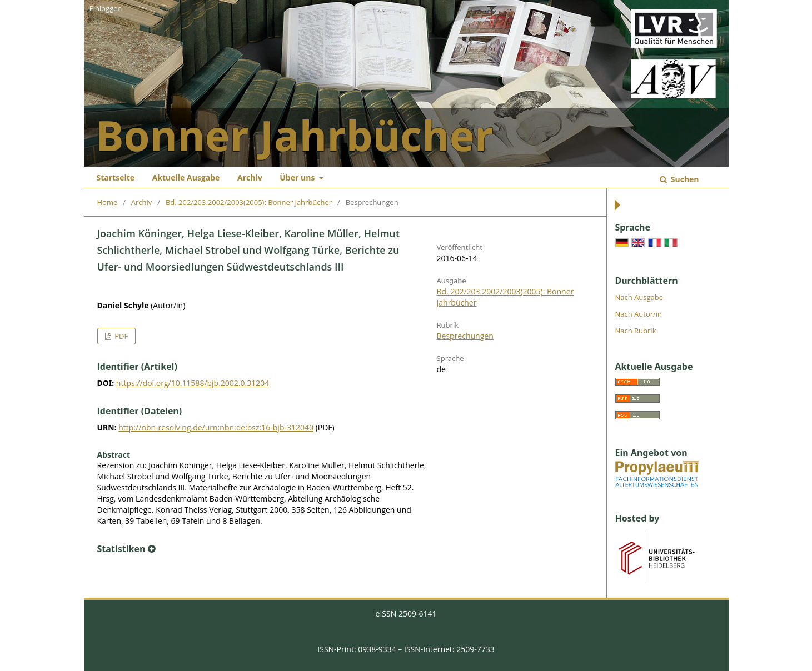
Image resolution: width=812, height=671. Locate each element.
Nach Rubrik (636, 331)
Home (108, 202)
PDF (120, 336)
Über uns (298, 177)
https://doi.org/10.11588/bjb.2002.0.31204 (193, 383)
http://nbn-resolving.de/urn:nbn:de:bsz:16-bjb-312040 (216, 427)
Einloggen (106, 8)
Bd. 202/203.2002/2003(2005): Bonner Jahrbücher (249, 202)
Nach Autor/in (639, 314)
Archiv (250, 177)
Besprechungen (465, 336)
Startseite (116, 177)
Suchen (684, 179)
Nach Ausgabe (639, 297)
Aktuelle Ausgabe (186, 177)
